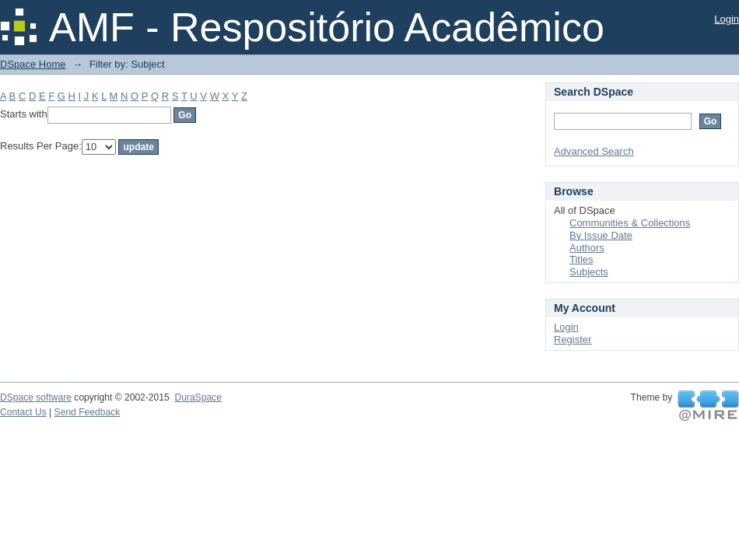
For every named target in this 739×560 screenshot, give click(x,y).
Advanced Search (594, 151)
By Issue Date (601, 235)
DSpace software (36, 397)
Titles (581, 259)
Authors (587, 248)
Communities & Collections (630, 223)
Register (573, 339)
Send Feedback (88, 412)
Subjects (589, 272)
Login (727, 19)
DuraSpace (198, 397)
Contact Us (23, 412)
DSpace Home (33, 64)
